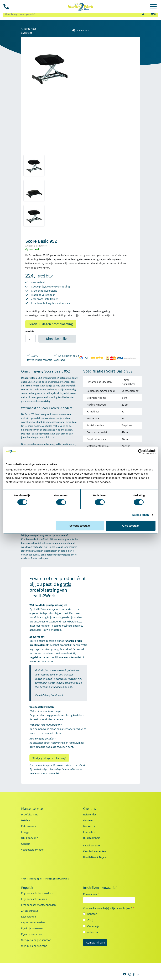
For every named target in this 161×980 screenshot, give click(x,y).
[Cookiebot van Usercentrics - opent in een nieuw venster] (140, 452)
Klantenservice (32, 809)
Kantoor (92, 914)
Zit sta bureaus (30, 911)
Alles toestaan (131, 526)
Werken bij (89, 826)
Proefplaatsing (30, 814)
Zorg (90, 920)
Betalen (26, 820)
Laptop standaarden (33, 922)
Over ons (89, 809)
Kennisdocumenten (95, 851)
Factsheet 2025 (92, 845)
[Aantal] (30, 339)
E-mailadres (91, 894)
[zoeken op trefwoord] (71, 14)
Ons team (89, 820)
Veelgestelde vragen (33, 850)
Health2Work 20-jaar (95, 857)
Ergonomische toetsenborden (38, 905)
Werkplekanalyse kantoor (36, 940)
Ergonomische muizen (34, 899)
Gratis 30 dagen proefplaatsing (51, 324)
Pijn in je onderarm (32, 934)
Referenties (90, 814)
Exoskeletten (29, 916)
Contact (26, 844)
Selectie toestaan (80, 526)
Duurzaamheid (92, 838)
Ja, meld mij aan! (95, 942)
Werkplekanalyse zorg (34, 946)
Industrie (93, 932)
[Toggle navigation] (153, 7)
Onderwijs (93, 926)
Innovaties (89, 832)
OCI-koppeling (30, 838)
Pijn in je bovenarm (32, 928)
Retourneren (29, 826)
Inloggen (26, 832)
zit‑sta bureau (33, 555)
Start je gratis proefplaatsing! (49, 758)
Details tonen (141, 515)
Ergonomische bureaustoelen (38, 893)
